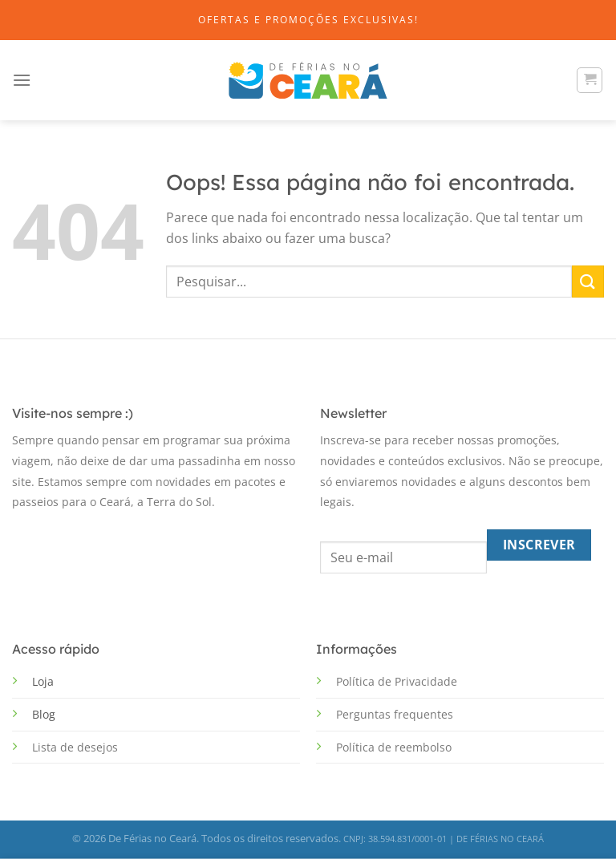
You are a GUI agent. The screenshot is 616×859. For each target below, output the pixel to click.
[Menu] (22, 80)
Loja (43, 681)
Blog (44, 714)
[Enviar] (588, 281)
